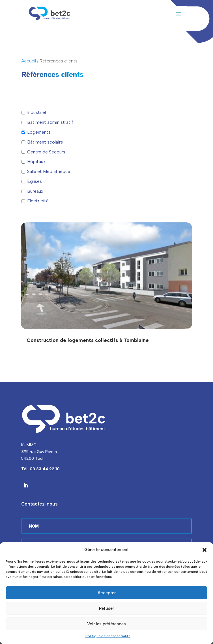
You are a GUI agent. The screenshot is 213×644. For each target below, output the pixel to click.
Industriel (36, 112)
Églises (35, 181)
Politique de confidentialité (108, 636)
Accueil (29, 61)
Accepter (107, 593)
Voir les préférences (107, 624)
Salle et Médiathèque (49, 171)
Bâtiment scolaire (45, 142)
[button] (205, 550)
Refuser (107, 608)
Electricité (38, 201)
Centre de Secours (46, 152)
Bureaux (35, 191)
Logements (39, 132)
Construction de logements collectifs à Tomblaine (88, 340)
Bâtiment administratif (50, 122)
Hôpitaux (36, 161)
